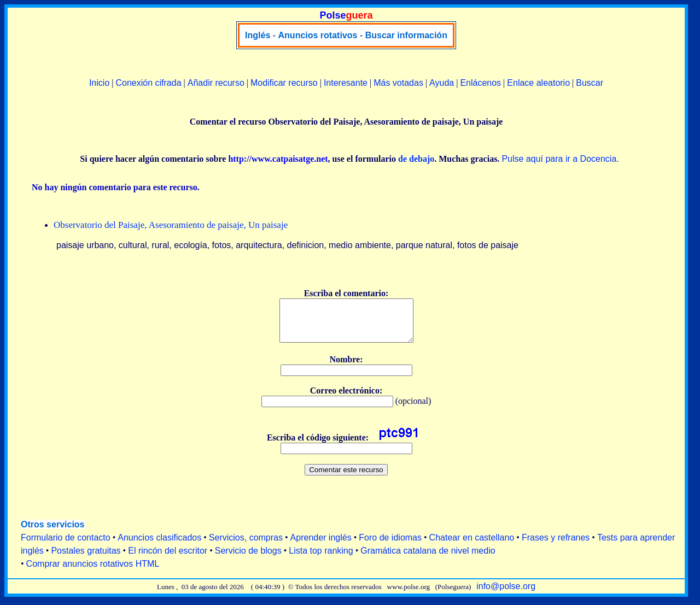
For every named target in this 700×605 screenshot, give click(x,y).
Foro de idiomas (390, 546)
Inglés (258, 35)
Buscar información (406, 35)
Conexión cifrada (148, 83)
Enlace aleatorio (538, 83)
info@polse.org (506, 594)
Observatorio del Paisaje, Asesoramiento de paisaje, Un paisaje (171, 225)
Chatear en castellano (472, 546)
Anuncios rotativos (318, 35)
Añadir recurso (216, 83)
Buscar (590, 83)
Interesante (346, 83)
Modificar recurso (284, 83)
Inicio (99, 83)
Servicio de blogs (248, 559)
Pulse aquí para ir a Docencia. (560, 159)
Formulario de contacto (66, 546)
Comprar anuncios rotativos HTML (93, 572)
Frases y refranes (556, 546)
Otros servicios (53, 533)
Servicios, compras (246, 546)
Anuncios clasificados (159, 546)
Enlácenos (480, 83)
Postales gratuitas (86, 559)
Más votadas (398, 83)
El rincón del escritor (168, 559)
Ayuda (442, 83)
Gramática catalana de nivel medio (428, 559)
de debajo (416, 159)
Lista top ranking (321, 559)
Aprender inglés (321, 546)
